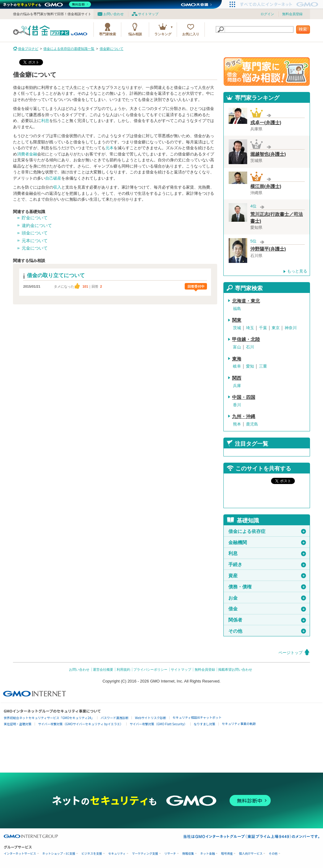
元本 (110, 148)
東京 (276, 328)
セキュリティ (117, 854)
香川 (237, 405)
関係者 (267, 620)
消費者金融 (27, 154)
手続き (267, 565)
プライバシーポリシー (150, 670)
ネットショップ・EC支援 (59, 854)
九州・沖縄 (244, 417)
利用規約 (123, 670)
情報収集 (188, 854)
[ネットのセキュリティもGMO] (47, 4)
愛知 (250, 366)
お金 (267, 598)
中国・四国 (244, 397)
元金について (35, 248)
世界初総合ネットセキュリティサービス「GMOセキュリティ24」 (49, 718)
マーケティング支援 (145, 854)
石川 (250, 347)
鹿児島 (252, 424)
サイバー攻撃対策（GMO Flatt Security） (158, 724)
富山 (237, 347)
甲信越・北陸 (246, 339)
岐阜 (237, 366)
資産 (267, 576)
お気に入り (191, 34)
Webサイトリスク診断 (151, 718)
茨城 (237, 328)
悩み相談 (135, 34)
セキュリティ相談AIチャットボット (197, 717)
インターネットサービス (20, 854)
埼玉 (250, 328)
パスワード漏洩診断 (114, 718)
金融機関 (267, 543)
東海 (237, 359)
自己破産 (53, 178)
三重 (263, 366)
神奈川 (291, 328)
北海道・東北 (246, 301)
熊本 (237, 424)
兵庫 (237, 386)
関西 (237, 378)
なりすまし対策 (205, 724)
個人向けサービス (251, 854)
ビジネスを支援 (92, 854)
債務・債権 (267, 587)
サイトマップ (148, 14)
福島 (237, 309)
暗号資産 (227, 854)
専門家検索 (108, 34)
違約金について (37, 225)
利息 (45, 121)
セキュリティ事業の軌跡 (239, 724)
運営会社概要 (103, 670)
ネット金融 (208, 854)
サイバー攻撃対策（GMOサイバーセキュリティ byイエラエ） (81, 724)
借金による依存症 (267, 531)
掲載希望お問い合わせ (235, 670)
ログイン (267, 14)
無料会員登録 (292, 14)
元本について (35, 241)
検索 (303, 29)
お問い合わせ (114, 14)
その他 (267, 631)
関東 (237, 320)
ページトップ (291, 653)
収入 (57, 187)
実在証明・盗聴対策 (18, 724)
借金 (267, 609)
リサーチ (170, 854)
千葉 (263, 328)
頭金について (35, 233)
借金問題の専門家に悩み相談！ (267, 72)
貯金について (35, 218)
